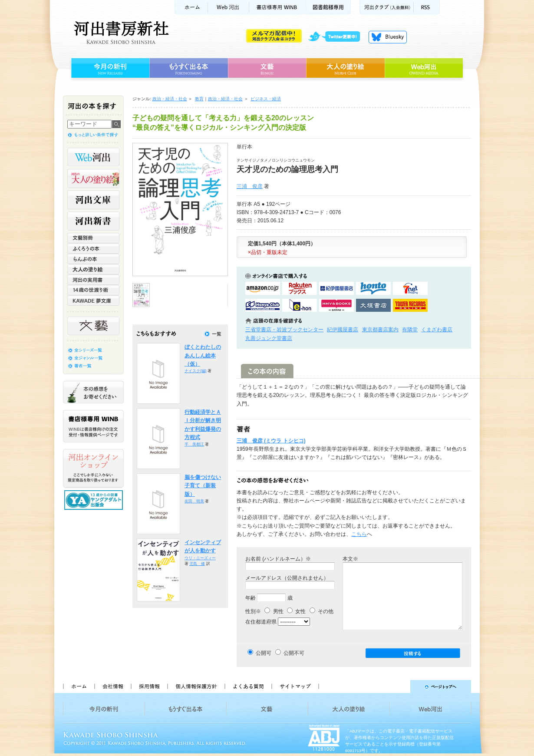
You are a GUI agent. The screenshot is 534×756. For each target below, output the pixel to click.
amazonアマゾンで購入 (263, 288)
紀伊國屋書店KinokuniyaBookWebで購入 (336, 288)
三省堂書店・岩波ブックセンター (284, 330)
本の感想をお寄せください (93, 392)
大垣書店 (373, 305)
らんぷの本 (93, 259)
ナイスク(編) (196, 371)
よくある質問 (248, 687)
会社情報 (112, 687)
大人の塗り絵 (345, 68)
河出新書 (93, 221)
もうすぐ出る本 (189, 68)
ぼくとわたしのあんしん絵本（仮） (203, 355)
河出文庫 (93, 200)
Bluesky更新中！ (388, 37)
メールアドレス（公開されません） (287, 578)
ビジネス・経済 (266, 99)
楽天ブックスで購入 (300, 288)
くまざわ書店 (437, 330)
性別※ (253, 611)
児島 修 (197, 564)
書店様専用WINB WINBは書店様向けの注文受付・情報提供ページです (93, 426)
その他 (321, 611)
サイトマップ (295, 687)
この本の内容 (267, 371)
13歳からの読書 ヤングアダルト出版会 (95, 500)
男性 (274, 611)
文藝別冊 (93, 238)
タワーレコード (410, 305)
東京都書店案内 (380, 330)
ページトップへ (399, 687)
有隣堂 (410, 330)
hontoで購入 (373, 288)
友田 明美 (194, 501)
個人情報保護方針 (196, 687)
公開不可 (294, 653)
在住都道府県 (261, 622)
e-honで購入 (300, 305)
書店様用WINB (278, 7)
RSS (427, 7)
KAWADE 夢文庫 (93, 300)
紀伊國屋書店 (343, 330)
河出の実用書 (93, 280)
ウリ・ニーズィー (200, 558)
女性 (296, 611)
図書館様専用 (328, 7)
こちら (359, 534)
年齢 (251, 598)
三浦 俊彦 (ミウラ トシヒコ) (271, 441)
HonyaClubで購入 (263, 305)
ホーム (191, 7)
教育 (199, 99)
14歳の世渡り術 (93, 290)
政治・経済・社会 (170, 99)
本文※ (350, 559)
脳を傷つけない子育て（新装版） (203, 486)
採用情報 (149, 687)
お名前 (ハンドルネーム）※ (278, 559)
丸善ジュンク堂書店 (269, 338)
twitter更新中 (337, 37)
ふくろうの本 (93, 248)
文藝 (267, 68)
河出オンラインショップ (93, 469)
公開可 (264, 653)
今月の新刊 (109, 68)
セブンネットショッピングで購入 (410, 288)
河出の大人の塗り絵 (93, 178)
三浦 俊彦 (250, 186)
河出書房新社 (120, 33)
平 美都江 (194, 444)
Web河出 (228, 7)
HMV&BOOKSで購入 (336, 305)
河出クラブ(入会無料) (387, 7)
